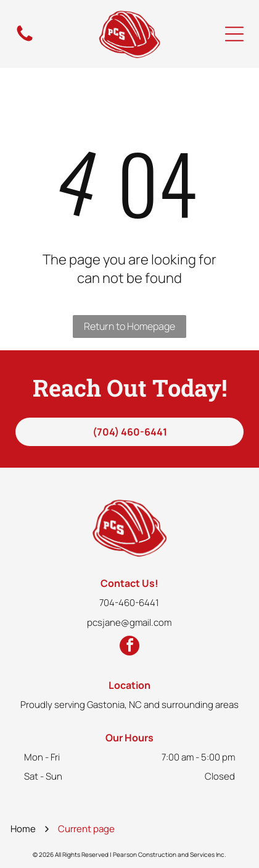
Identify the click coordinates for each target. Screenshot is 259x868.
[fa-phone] (25, 40)
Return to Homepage (129, 326)
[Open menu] (234, 34)
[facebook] (129, 647)
